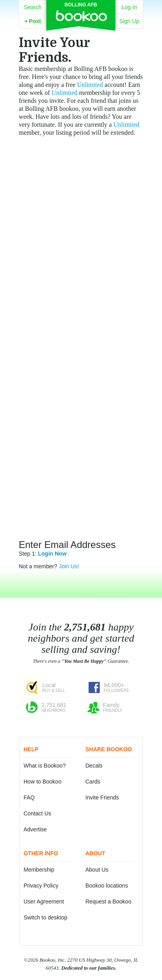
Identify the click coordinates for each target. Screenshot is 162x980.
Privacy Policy (41, 886)
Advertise (35, 829)
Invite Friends (102, 797)
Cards (93, 782)
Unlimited (90, 85)
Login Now (52, 554)
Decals (94, 766)
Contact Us (37, 813)
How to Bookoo (42, 782)
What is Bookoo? (45, 766)
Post (33, 21)
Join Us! (69, 566)
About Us (97, 870)
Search (33, 7)
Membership (39, 870)
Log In (129, 7)
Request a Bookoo (108, 901)
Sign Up (129, 21)
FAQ (29, 797)
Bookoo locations (107, 886)
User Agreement (44, 901)
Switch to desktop (45, 917)
